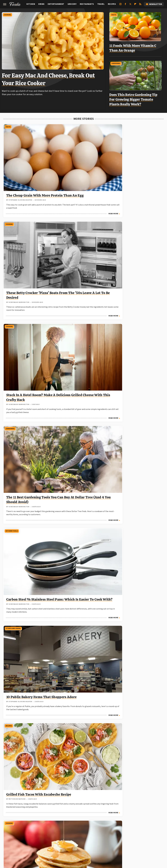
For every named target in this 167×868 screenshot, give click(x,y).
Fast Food (9, 654)
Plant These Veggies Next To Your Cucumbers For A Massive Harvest (137, 613)
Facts (116, 14)
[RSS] (140, 5)
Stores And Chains (122, 198)
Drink (41, 4)
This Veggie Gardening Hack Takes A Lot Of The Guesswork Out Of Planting (137, 384)
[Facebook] (125, 5)
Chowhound (64, 841)
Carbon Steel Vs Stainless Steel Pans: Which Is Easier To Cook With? (82, 233)
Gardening (118, 61)
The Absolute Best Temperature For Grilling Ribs (135, 761)
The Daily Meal (119, 841)
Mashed (91, 841)
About (67, 823)
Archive (79, 823)
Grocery (72, 4)
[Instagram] (120, 5)
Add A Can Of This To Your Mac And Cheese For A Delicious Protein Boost (26, 384)
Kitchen (31, 4)
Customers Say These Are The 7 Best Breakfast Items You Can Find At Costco (27, 458)
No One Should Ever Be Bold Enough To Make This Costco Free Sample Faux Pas (83, 384)
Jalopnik (43, 841)
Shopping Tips (120, 502)
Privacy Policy (95, 823)
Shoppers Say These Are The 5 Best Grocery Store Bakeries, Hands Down (137, 537)
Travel (101, 4)
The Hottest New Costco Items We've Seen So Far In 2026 (27, 761)
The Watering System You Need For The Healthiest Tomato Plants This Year (135, 308)
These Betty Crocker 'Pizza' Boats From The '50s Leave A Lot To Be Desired (83, 159)
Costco (63, 348)
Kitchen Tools (66, 198)
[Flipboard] (135, 5)
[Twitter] (130, 5)
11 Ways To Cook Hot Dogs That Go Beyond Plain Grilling (26, 537)
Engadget (32, 841)
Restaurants (87, 4)
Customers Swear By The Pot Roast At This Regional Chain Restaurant (138, 689)
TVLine (53, 841)
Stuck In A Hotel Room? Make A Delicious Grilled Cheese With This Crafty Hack (138, 159)
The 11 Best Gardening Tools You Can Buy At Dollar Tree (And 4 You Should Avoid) (28, 233)
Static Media (69, 828)
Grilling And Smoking (69, 423)
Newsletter (154, 4)
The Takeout (134, 841)
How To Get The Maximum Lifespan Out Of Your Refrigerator (27, 613)
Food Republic (78, 841)
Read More (46, 188)
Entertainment (56, 4)
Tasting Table (103, 841)
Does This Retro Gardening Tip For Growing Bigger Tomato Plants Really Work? (135, 97)
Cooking (9, 14)
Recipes (112, 4)
